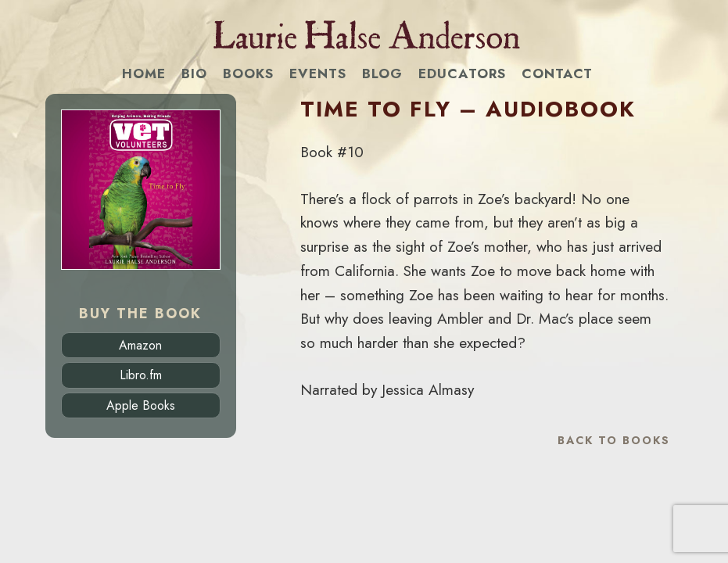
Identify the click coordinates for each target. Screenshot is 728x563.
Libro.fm (141, 375)
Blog (382, 74)
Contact (557, 74)
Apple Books (141, 405)
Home (144, 74)
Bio (194, 74)
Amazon (140, 345)
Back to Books (614, 440)
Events (318, 74)
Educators (462, 74)
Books (248, 74)
